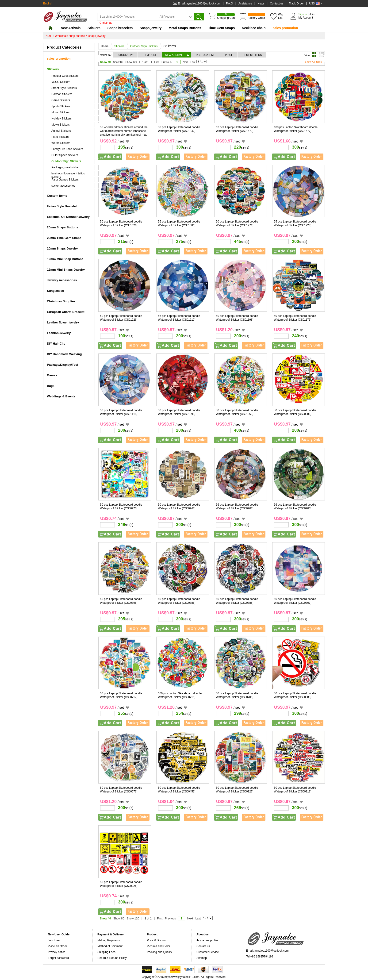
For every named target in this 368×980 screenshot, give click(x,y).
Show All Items (313, 62)
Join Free (54, 940)
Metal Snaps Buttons (185, 28)
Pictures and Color (159, 946)
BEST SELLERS (252, 55)
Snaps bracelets (120, 28)
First (157, 62)
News (261, 4)
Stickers (94, 28)
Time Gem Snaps (221, 28)
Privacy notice (57, 952)
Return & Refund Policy (112, 958)
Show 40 (105, 62)
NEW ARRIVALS (175, 55)
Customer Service (208, 952)
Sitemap (202, 958)
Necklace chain (254, 28)
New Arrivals (71, 28)
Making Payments (109, 940)
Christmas (106, 23)
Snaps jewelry (151, 28)
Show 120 (131, 62)
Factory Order (257, 16)
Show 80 (118, 62)
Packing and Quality (159, 952)
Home (106, 46)
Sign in (303, 14)
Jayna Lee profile (207, 940)
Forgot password (58, 958)
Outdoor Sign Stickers (145, 46)
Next (186, 62)
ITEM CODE (150, 55)
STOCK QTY (125, 55)
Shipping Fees (106, 952)
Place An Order (57, 946)
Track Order (296, 4)
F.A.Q (230, 4)
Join (312, 14)
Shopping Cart (226, 16)
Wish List (281, 16)
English (48, 4)
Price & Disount (157, 940)
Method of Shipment (110, 946)
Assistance (245, 4)
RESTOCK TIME (206, 55)
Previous (167, 62)
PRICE (229, 55)
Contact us (277, 4)
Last (193, 62)
